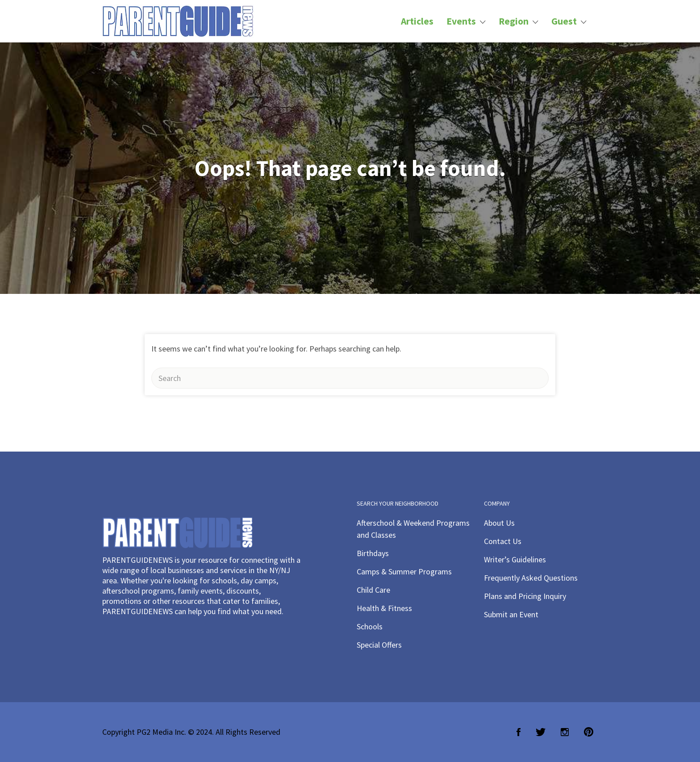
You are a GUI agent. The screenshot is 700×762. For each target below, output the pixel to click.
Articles (417, 21)
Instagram (565, 732)
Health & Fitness (384, 608)
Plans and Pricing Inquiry (525, 596)
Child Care (373, 590)
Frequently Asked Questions (531, 578)
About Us (499, 523)
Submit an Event (511, 614)
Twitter (541, 732)
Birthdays (373, 553)
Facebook (519, 732)
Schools (370, 626)
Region (514, 21)
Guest (564, 21)
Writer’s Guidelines (515, 559)
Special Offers (379, 645)
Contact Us (503, 541)
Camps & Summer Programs (404, 571)
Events (461, 21)
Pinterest (589, 732)
